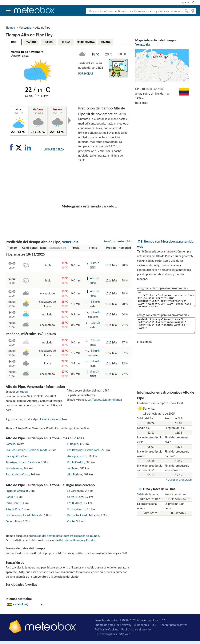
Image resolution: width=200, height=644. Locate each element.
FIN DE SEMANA (86, 42)
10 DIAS (66, 42)
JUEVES (49, 42)
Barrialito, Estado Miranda (83, 515)
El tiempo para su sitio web (114, 634)
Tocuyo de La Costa (17, 474)
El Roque (73, 444)
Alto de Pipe (13, 509)
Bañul (9, 497)
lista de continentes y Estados (77, 540)
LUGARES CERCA (54, 149)
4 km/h (95, 263)
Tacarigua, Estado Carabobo (23, 462)
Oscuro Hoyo (14, 521)
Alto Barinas (75, 474)
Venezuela (25, 28)
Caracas (10, 444)
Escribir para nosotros (53, 419)
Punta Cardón (76, 462)
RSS (154, 625)
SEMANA (106, 42)
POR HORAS (86, 74)
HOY (14, 42)
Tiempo (10, 28)
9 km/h (95, 312)
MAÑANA (31, 42)
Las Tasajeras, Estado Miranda (24, 515)
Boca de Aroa (14, 468)
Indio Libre (12, 503)
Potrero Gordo (76, 509)
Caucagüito (13, 456)
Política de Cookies (106, 629)
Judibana (73, 468)
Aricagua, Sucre (77, 456)
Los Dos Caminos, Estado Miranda (26, 450)
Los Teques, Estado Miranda (105, 400)
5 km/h (95, 302)
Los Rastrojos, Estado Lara (83, 450)
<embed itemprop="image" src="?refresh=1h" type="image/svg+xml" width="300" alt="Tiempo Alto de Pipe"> (166, 326)
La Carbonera (75, 491)
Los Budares (75, 503)
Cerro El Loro (75, 497)
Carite (71, 521)
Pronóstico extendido (118, 241)
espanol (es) (25, 604)
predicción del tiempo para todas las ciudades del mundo (64, 536)
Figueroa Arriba (15, 491)
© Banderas (141, 625)
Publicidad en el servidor (136, 629)
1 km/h (96, 323)
